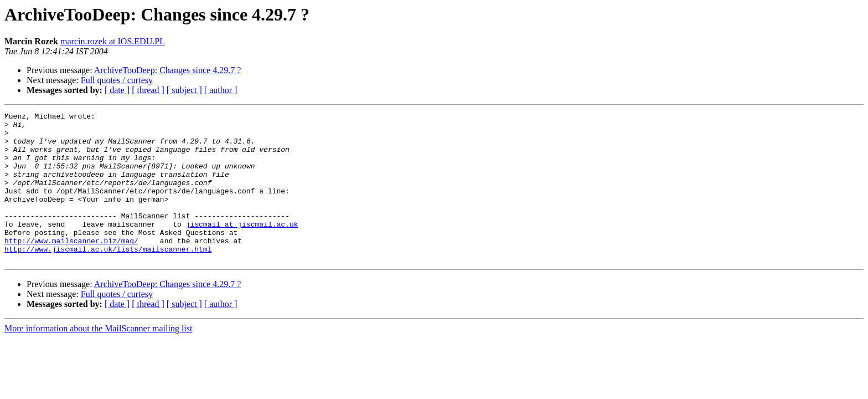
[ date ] (117, 90)
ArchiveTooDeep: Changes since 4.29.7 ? (167, 70)
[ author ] (221, 90)
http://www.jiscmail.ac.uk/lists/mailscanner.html (108, 277)
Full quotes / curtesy (117, 80)
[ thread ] (148, 90)
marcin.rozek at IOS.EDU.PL (113, 41)
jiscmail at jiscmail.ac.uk (242, 247)
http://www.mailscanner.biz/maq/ (71, 267)
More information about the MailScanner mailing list (98, 358)
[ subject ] (184, 90)
